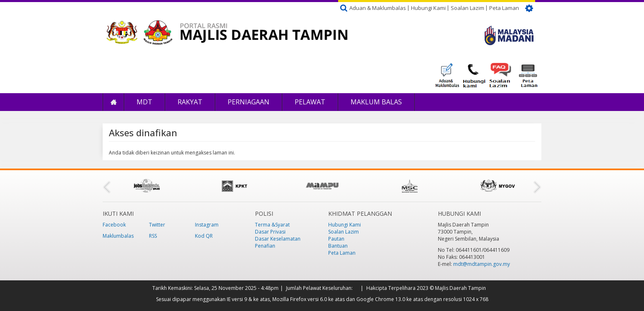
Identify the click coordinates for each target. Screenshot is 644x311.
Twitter (157, 225)
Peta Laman (504, 8)
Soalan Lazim (467, 8)
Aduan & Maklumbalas (378, 8)
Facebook (114, 225)
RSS (153, 236)
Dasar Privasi (270, 232)
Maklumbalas (118, 236)
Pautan (336, 239)
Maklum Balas (376, 102)
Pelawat (310, 102)
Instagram (207, 225)
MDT (144, 102)
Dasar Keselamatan (278, 239)
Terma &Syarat (272, 225)
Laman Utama (113, 102)
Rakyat (190, 102)
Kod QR (204, 236)
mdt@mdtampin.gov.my (482, 264)
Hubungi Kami (428, 8)
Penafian (265, 246)
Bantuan (338, 246)
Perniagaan (249, 102)
